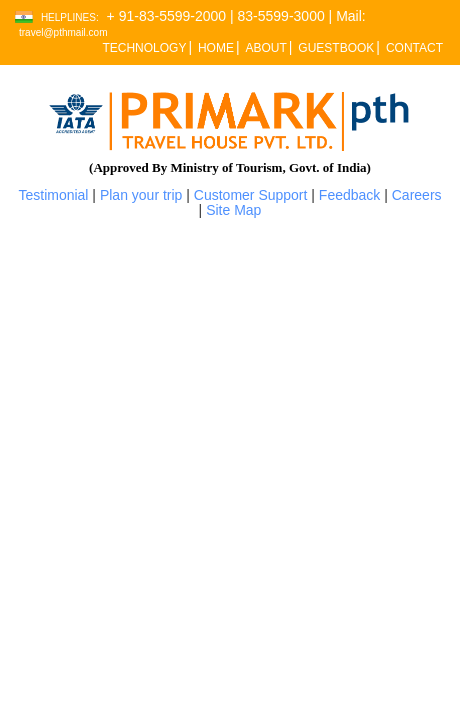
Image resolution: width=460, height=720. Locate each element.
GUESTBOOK (336, 48)
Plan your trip (141, 195)
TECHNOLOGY (144, 48)
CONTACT (414, 48)
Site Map (233, 210)
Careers (417, 195)
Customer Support (251, 195)
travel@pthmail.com (63, 32)
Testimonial (53, 195)
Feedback (349, 195)
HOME (216, 48)
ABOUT (265, 48)
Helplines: (70, 17)
